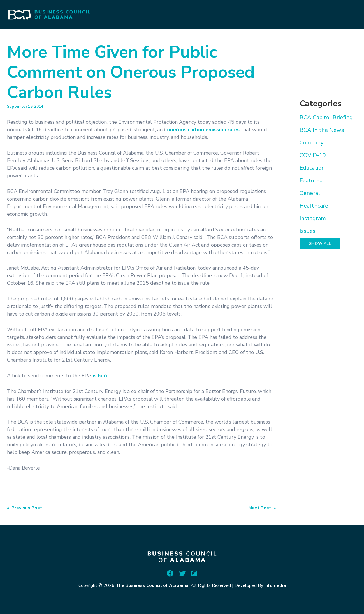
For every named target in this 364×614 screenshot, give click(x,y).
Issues (308, 231)
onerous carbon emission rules (203, 130)
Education (312, 168)
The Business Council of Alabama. (153, 585)
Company (311, 143)
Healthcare (314, 206)
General (310, 193)
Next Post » (262, 508)
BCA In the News (322, 130)
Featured (311, 180)
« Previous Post (25, 508)
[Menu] (338, 11)
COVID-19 (313, 155)
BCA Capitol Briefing (326, 117)
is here (101, 376)
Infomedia (275, 585)
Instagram (313, 218)
